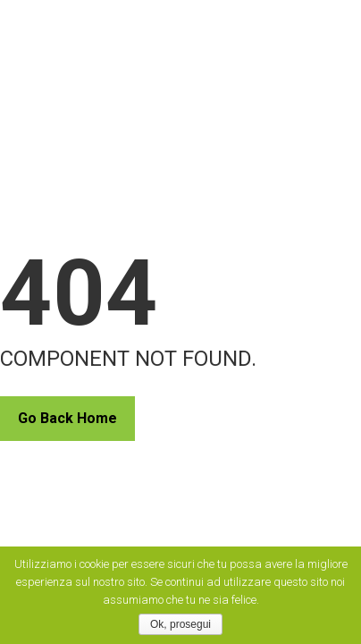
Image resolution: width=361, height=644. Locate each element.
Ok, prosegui (180, 624)
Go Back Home (67, 418)
